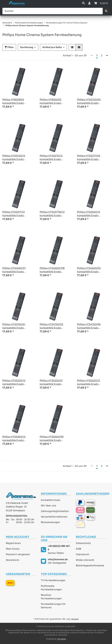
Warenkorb (12, 560)
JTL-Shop (62, 639)
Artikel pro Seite (52, 47)
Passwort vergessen (18, 554)
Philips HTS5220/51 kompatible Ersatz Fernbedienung (51, 382)
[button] (83, 3)
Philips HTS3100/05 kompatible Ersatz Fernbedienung (89, 101)
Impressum (82, 554)
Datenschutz (83, 543)
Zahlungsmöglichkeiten (55, 511)
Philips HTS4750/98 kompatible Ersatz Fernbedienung (89, 326)
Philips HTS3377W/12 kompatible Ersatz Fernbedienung (52, 214)
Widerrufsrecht (85, 560)
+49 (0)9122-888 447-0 (59, 548)
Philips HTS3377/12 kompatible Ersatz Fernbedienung (14, 214)
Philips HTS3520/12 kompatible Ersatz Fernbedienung (89, 214)
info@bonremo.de (58, 559)
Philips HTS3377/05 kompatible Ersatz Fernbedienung (89, 158)
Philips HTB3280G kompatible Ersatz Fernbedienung (13, 101)
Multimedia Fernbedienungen (51, 588)
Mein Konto (13, 549)
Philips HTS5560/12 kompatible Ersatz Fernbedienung (14, 439)
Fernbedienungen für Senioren (53, 606)
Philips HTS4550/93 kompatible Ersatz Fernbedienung (89, 270)
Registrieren (13, 543)
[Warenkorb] (101, 3)
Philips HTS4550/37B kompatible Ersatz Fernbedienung (52, 270)
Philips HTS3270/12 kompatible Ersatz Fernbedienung (51, 158)
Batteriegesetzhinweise (90, 566)
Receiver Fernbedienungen (51, 597)
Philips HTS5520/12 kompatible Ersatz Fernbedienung (89, 382)
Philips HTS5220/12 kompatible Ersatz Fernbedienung (14, 382)
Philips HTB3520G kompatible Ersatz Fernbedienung (50, 101)
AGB (78, 549)
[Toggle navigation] (4, 2)
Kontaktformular (51, 500)
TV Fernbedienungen (53, 580)
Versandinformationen (54, 517)
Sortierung (27, 47)
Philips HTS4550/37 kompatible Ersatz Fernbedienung (14, 270)
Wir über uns (48, 506)
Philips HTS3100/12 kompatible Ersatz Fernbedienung (14, 158)
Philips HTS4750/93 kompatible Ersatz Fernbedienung (51, 326)
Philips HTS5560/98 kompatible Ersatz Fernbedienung (52, 439)
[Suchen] (53, 11)
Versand (75, 619)
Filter (9, 47)
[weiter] (107, 56)
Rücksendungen (50, 522)
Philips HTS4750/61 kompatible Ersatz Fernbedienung (14, 326)
